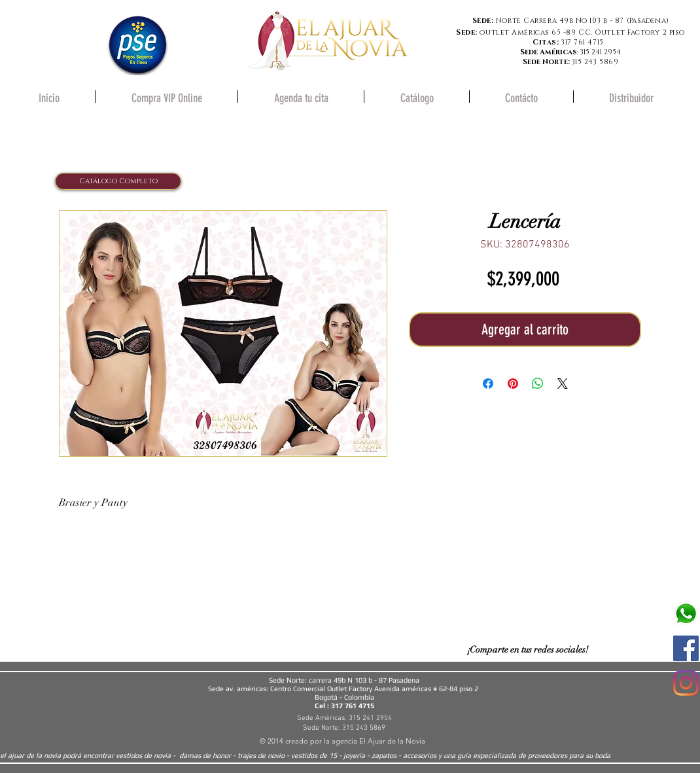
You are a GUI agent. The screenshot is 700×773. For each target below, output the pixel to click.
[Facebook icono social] (686, 648)
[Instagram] (686, 683)
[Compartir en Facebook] (488, 384)
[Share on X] (563, 384)
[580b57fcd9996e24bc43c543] (686, 614)
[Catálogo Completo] (118, 181)
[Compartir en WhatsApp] (538, 384)
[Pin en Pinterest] (513, 384)
